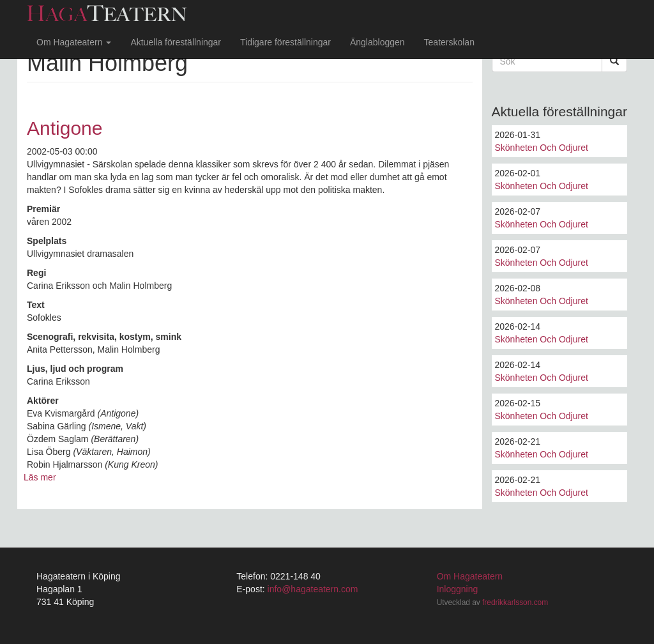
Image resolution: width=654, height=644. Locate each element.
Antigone (65, 128)
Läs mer (40, 477)
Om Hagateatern (74, 42)
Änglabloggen (377, 42)
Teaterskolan (449, 42)
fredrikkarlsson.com (515, 602)
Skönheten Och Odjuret (542, 148)
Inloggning (458, 589)
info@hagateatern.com (313, 589)
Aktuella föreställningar (176, 42)
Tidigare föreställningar (285, 42)
